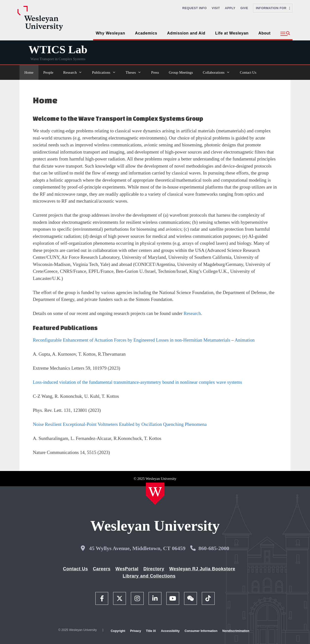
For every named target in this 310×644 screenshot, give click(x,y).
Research (75, 72)
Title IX (151, 631)
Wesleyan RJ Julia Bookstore (202, 569)
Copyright (118, 631)
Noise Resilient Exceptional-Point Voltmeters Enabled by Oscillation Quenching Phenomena (120, 424)
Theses (136, 72)
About (265, 33)
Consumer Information (201, 631)
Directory (154, 569)
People (48, 72)
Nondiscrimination (236, 631)
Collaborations (219, 72)
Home (29, 72)
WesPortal (127, 569)
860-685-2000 (214, 548)
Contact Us (248, 72)
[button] (285, 34)
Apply (230, 8)
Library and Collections (149, 576)
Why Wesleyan (110, 33)
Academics (146, 33)
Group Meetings (181, 72)
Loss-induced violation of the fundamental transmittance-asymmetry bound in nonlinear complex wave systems (137, 382)
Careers (102, 569)
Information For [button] (273, 8)
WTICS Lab (58, 50)
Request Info (195, 8)
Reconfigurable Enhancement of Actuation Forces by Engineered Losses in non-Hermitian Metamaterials (131, 340)
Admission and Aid (186, 33)
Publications (106, 72)
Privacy (136, 631)
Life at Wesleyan (232, 33)
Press (155, 72)
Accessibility (170, 631)
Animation (245, 340)
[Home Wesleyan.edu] (155, 494)
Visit (216, 8)
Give (244, 8)
